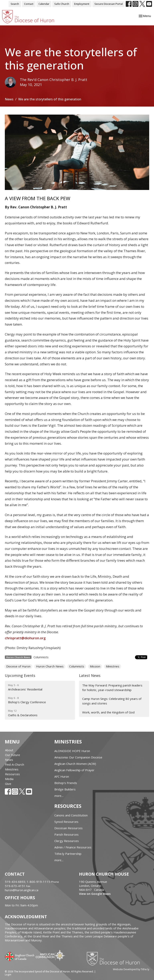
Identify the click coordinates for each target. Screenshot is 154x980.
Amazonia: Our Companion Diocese (78, 757)
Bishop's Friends (66, 783)
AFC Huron (62, 776)
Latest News (90, 675)
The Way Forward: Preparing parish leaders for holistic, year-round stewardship (112, 688)
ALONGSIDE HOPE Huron (72, 751)
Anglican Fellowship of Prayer (74, 770)
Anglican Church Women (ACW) (75, 764)
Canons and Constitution (71, 815)
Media (9, 779)
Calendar (44, 4)
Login (8, 975)
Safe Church (62, 4)
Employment (82, 4)
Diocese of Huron (18, 666)
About (9, 750)
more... (59, 796)
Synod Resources (66, 822)
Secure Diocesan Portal (109, 4)
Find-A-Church (15, 764)
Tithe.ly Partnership (68, 854)
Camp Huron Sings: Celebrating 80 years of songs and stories (112, 701)
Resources (12, 774)
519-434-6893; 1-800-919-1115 (28, 882)
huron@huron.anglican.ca (22, 890)
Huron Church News (50, 666)
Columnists (41, 657)
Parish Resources (66, 834)
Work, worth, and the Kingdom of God (108, 712)
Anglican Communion (50, 955)
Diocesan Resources (68, 828)
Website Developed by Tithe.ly (131, 969)
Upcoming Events (20, 675)
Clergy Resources (67, 841)
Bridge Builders (65, 789)
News (9, 99)
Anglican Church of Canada (20, 956)
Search (15, 4)
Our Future (13, 755)
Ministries (113, 666)
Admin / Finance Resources (73, 847)
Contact (29, 4)
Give (8, 784)
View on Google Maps (95, 894)
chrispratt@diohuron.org (25, 638)
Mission (95, 666)
